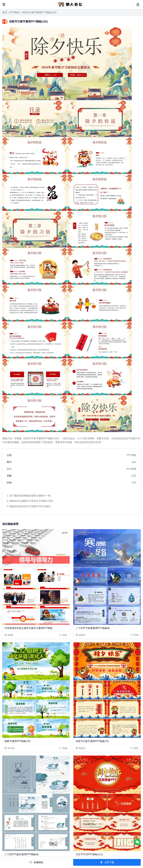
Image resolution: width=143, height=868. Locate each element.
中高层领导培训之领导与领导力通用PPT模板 (29, 628)
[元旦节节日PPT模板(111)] (107, 803)
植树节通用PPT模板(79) (17, 741)
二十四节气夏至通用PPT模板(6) (22, 854)
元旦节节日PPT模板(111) (89, 854)
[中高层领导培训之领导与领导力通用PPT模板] (36, 577)
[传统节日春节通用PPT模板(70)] (107, 690)
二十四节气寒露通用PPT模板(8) (93, 628)
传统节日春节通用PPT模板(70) (92, 741)
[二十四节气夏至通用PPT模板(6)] (36, 803)
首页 (5, 12)
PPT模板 (15, 12)
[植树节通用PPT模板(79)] (36, 690)
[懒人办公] (70, 4)
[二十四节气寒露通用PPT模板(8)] (107, 577)
